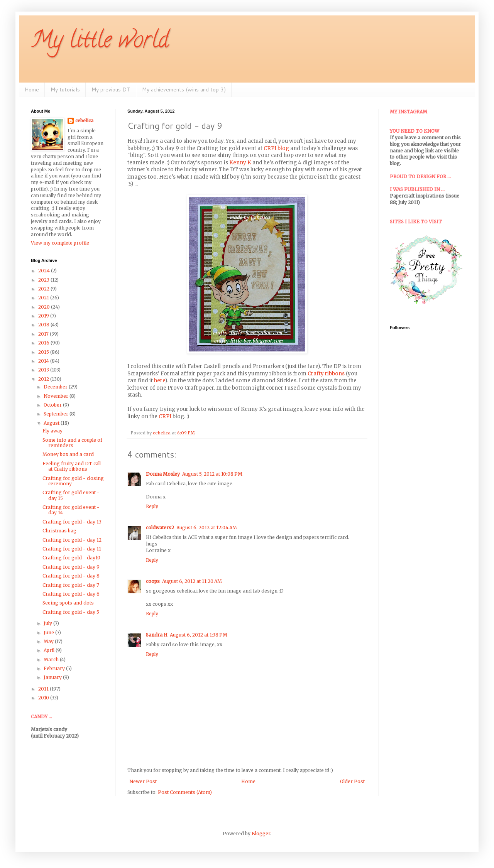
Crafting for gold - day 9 (71, 567)
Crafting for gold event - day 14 (71, 510)
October (53, 405)
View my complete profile (60, 243)
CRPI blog (276, 148)
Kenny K (240, 163)
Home (32, 90)
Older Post (352, 781)
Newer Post (143, 781)
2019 (44, 316)
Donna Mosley (163, 474)
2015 (44, 352)
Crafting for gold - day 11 (72, 549)
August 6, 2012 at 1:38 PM (199, 635)
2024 (45, 271)
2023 (44, 280)
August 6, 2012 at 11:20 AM (192, 581)
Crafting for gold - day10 (71, 558)
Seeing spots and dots (68, 603)
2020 (45, 307)
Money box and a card (68, 454)
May (49, 641)
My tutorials (65, 90)
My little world (100, 42)
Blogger (261, 833)
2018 (44, 325)
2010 (44, 698)
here (160, 381)
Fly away (52, 431)
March (52, 659)
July (48, 623)
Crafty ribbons (326, 374)
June (49, 632)
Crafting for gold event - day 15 (71, 495)
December (56, 387)
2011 (44, 689)
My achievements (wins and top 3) (184, 90)
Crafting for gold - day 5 (71, 612)
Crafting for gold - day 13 (72, 522)
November (57, 396)
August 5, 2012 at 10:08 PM (212, 474)
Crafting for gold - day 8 (71, 576)
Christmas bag (59, 531)
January (53, 677)
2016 (44, 343)
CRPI (165, 416)
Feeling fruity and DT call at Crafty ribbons (72, 466)
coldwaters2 (160, 528)
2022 (44, 289)
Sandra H (157, 635)
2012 (44, 379)
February (55, 668)
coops (153, 581)
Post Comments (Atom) (185, 792)
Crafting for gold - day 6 (71, 594)
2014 (44, 361)
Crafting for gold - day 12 (72, 540)
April (50, 650)
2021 (44, 298)
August (52, 423)
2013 (44, 370)
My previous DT (111, 90)
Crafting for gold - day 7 (71, 585)
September (57, 414)
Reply (152, 506)
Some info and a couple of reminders (72, 443)
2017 (44, 334)
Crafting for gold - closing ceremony (73, 481)
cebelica (84, 121)
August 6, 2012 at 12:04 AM (207, 528)
